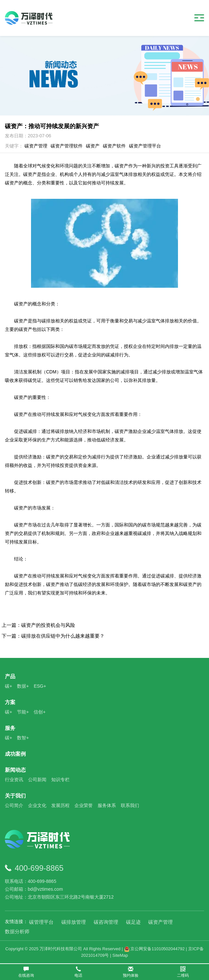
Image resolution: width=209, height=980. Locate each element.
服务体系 (107, 805)
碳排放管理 (74, 922)
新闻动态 (15, 770)
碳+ (8, 686)
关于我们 (15, 796)
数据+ (23, 686)
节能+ (23, 712)
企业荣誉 (84, 805)
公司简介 (14, 805)
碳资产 (93, 146)
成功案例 (15, 754)
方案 (10, 702)
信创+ (40, 712)
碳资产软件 (114, 146)
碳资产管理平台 (145, 146)
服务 (10, 728)
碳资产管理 (36, 146)
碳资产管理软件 (67, 146)
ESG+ (40, 686)
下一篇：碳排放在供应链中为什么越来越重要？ (53, 636)
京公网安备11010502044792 (154, 949)
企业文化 (37, 805)
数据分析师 (17, 931)
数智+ (23, 738)
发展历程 (60, 805)
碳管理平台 (41, 922)
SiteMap (120, 955)
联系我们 (130, 805)
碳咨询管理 (106, 922)
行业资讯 (14, 780)
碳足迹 (133, 922)
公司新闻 (37, 780)
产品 (10, 676)
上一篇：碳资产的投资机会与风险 (38, 625)
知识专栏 (60, 780)
